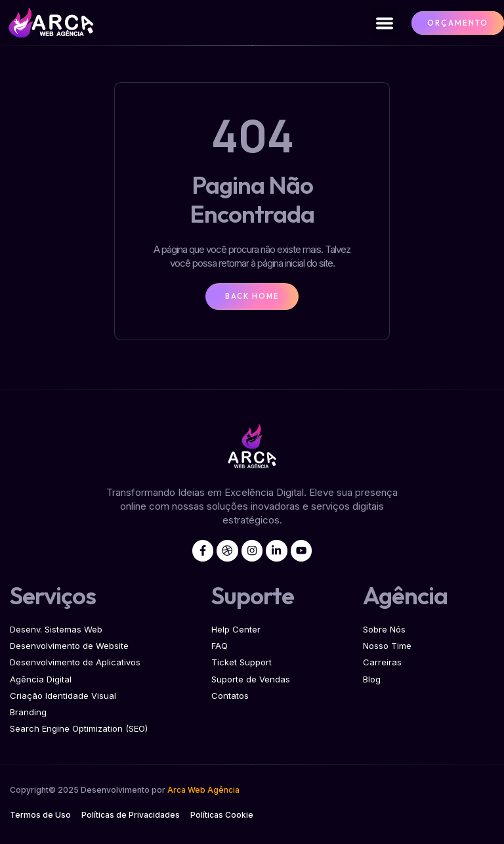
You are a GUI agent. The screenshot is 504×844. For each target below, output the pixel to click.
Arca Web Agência (203, 793)
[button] (385, 23)
